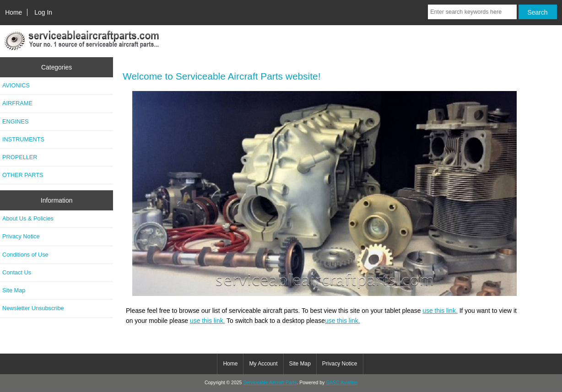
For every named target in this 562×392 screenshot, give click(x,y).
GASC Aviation (342, 383)
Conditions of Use (25, 255)
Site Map (14, 290)
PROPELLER (20, 157)
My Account (263, 364)
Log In (43, 12)
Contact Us (17, 272)
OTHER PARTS (23, 175)
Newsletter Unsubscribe (33, 308)
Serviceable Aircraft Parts (270, 383)
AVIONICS (16, 85)
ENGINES (15, 121)
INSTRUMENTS (23, 139)
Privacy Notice (21, 236)
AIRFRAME (17, 103)
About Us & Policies (28, 218)
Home (14, 12)
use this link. (440, 311)
